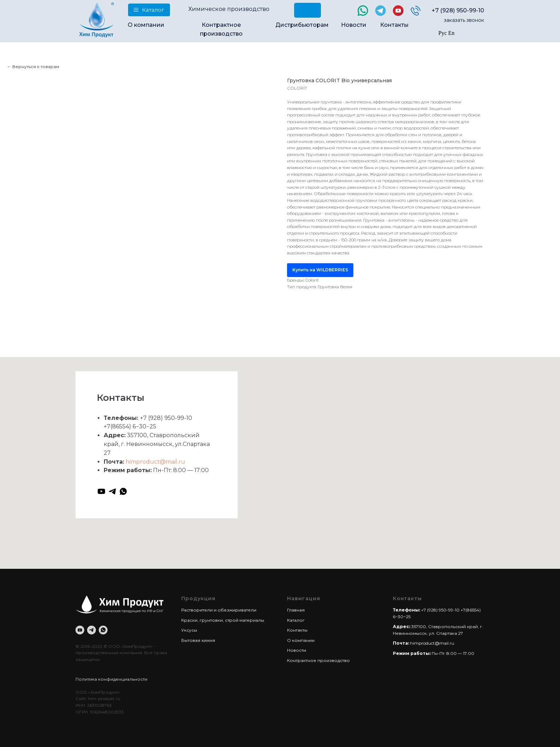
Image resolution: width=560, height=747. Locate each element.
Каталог (296, 620)
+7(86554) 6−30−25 (130, 426)
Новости (354, 25)
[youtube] (101, 491)
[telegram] (112, 491)
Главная (296, 610)
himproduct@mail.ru (155, 462)
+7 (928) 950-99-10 (458, 10)
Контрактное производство (318, 660)
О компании (146, 25)
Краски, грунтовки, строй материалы (223, 620)
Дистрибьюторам (302, 25)
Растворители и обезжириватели (219, 610)
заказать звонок (464, 20)
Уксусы (189, 630)
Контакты (394, 25)
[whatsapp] (123, 491)
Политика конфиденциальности (111, 679)
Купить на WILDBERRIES (320, 270)
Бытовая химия (198, 640)
